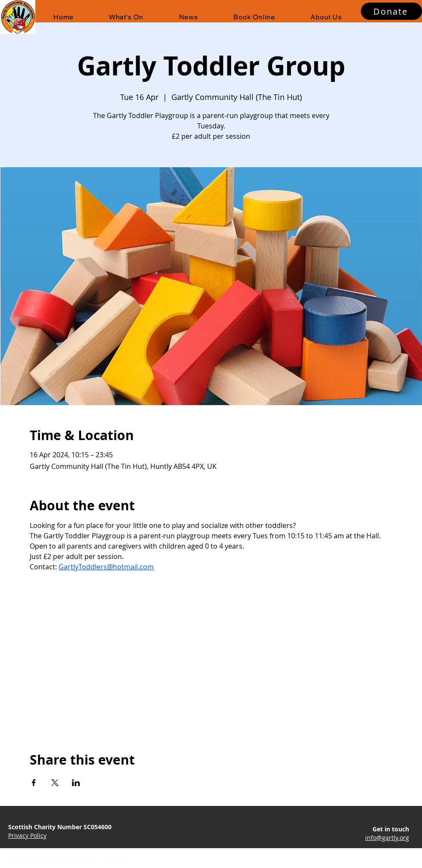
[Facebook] (380, 859)
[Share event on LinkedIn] (76, 783)
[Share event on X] (55, 783)
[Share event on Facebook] (34, 783)
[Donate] (391, 11)
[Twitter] (401, 859)
